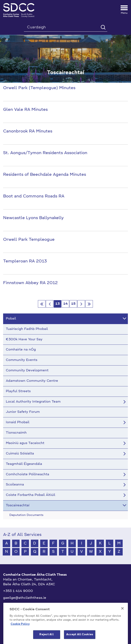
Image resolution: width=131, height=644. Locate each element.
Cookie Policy (20, 636)
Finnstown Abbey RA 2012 (30, 283)
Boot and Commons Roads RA (34, 196)
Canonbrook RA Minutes (28, 131)
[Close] (122, 620)
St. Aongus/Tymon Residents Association (45, 153)
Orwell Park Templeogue (29, 240)
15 (73, 304)
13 (58, 304)
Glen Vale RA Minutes (25, 110)
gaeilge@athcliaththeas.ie (25, 598)
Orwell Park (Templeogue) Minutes (39, 88)
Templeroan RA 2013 (25, 261)
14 (65, 304)
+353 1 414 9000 (18, 591)
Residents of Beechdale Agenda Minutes (45, 175)
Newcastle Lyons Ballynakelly (33, 218)
